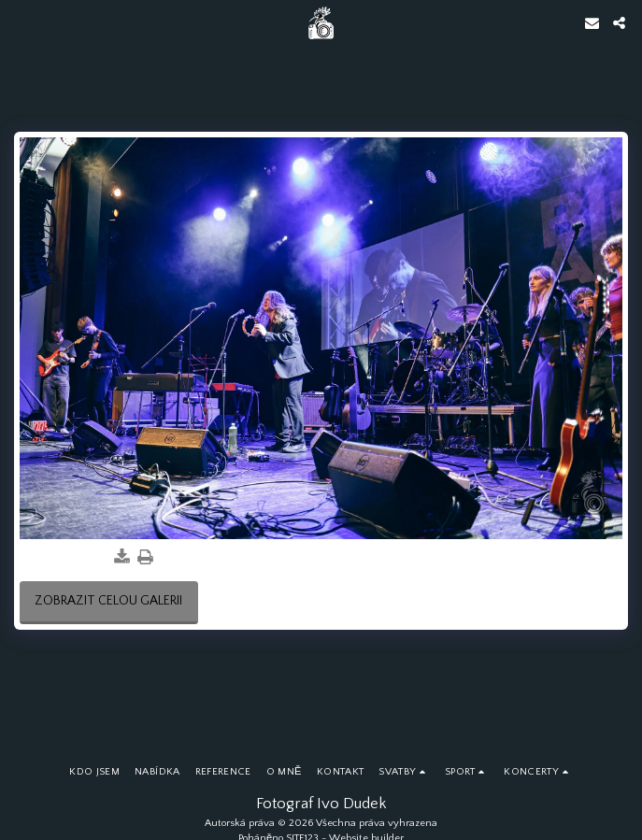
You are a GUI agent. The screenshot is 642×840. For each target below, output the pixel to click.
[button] (21, 22)
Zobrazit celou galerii (108, 601)
